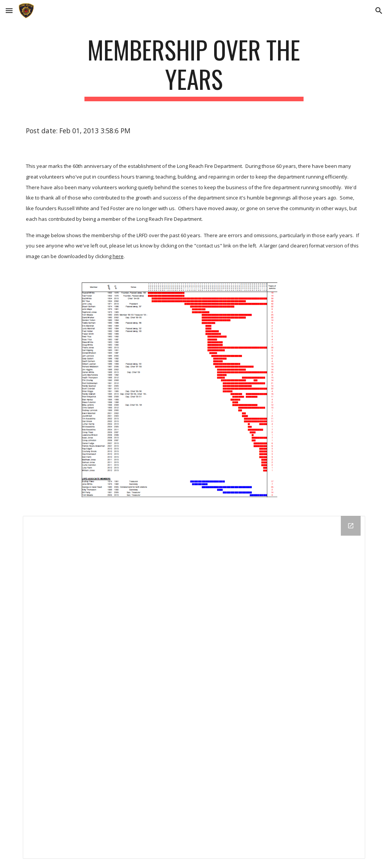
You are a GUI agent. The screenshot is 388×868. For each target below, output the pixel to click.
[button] (9, 10)
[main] (194, 68)
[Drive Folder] (194, 687)
